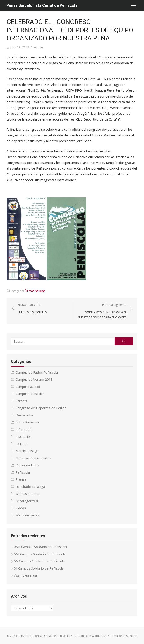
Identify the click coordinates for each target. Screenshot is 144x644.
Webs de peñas (27, 515)
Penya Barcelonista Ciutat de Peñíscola (42, 5)
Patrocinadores (27, 465)
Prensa (21, 479)
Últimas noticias (35, 291)
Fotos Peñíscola (27, 422)
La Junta (21, 444)
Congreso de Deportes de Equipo (41, 408)
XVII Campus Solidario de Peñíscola (40, 547)
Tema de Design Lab (124, 636)
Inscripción (24, 436)
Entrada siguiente (102, 311)
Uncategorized (27, 501)
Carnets (21, 401)
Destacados (25, 415)
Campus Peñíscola (29, 394)
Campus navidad (28, 387)
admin (39, 47)
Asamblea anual (26, 575)
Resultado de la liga (30, 487)
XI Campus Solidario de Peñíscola (39, 568)
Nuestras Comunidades (33, 458)
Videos (21, 508)
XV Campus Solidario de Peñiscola (39, 561)
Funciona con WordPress (90, 636)
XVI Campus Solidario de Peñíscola (40, 554)
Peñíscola (23, 472)
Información (24, 429)
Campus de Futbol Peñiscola (37, 372)
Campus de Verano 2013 (34, 379)
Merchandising (26, 451)
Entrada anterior (32, 308)
